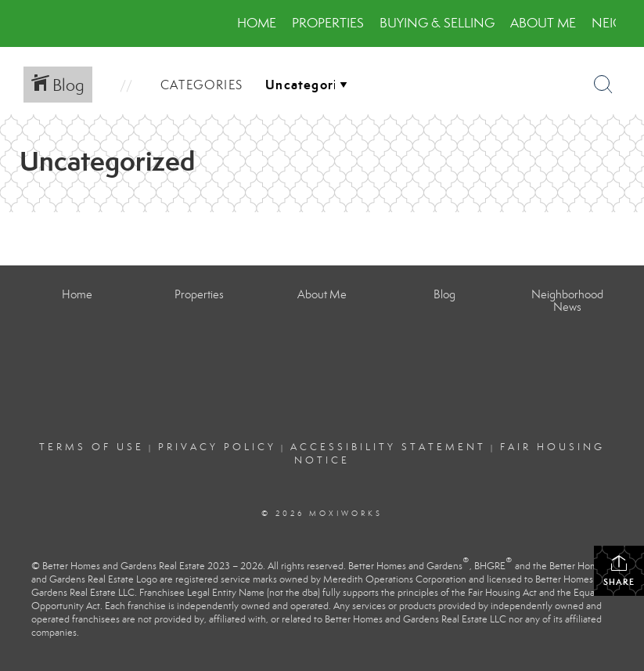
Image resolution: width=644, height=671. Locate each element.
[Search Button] (603, 85)
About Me (543, 23)
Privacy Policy (217, 447)
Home (257, 23)
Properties (328, 23)
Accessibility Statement (388, 447)
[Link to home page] (37, 23)
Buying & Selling (437, 23)
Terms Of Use (92, 447)
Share (619, 570)
